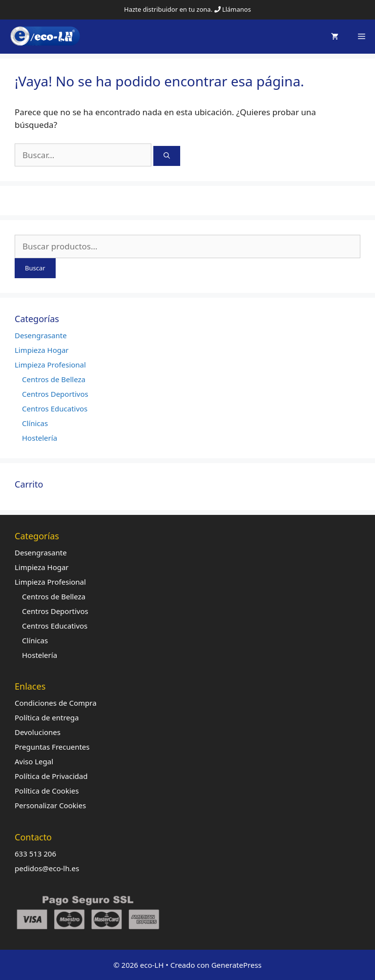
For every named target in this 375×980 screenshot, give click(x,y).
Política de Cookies (47, 791)
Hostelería (40, 438)
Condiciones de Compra (56, 703)
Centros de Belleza (54, 379)
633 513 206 (35, 854)
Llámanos (237, 9)
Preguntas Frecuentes (52, 747)
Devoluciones (38, 732)
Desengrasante (41, 335)
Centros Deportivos (55, 394)
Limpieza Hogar (42, 350)
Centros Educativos (55, 408)
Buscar (35, 268)
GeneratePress (237, 965)
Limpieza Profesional (50, 365)
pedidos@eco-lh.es (47, 868)
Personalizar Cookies (50, 805)
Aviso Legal (34, 761)
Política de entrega (47, 717)
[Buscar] (167, 156)
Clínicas (35, 423)
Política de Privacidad (51, 776)
